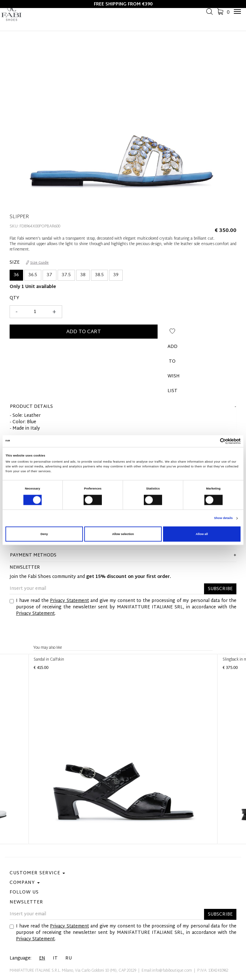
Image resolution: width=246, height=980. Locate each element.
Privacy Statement (70, 601)
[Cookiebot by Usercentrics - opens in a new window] (213, 441)
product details (31, 407)
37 (49, 275)
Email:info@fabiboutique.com (167, 971)
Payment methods (33, 555)
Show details (223, 518)
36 (16, 275)
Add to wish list (172, 334)
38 (83, 275)
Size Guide (37, 263)
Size (15, 263)
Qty (14, 298)
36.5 (33, 275)
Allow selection (123, 534)
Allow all (202, 534)
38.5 (99, 275)
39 (116, 275)
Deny (44, 534)
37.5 (66, 275)
